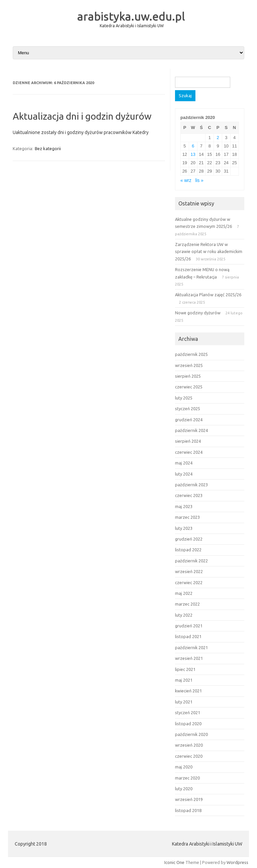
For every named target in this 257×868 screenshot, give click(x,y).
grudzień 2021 (189, 626)
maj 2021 (184, 680)
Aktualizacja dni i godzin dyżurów (82, 116)
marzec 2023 (187, 517)
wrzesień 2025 (189, 365)
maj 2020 (184, 767)
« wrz (186, 180)
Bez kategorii (48, 148)
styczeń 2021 (188, 712)
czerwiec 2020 (189, 756)
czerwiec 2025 (189, 387)
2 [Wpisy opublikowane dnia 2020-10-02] (218, 138)
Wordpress (237, 862)
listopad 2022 (188, 550)
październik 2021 (191, 647)
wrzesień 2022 (189, 571)
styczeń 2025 (188, 409)
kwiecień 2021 (188, 691)
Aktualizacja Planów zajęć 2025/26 (208, 295)
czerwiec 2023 (189, 495)
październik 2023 (191, 485)
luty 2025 (184, 398)
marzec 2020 (187, 778)
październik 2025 (191, 354)
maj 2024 (184, 463)
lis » (199, 180)
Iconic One (174, 862)
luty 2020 (184, 789)
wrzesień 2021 (189, 658)
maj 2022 (184, 593)
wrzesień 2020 (189, 745)
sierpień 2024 (188, 441)
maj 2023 (184, 506)
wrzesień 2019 (189, 799)
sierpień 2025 (188, 376)
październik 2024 (191, 430)
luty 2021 (184, 702)
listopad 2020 (188, 724)
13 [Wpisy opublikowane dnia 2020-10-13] (193, 154)
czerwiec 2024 (189, 452)
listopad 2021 (188, 636)
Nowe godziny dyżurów (198, 313)
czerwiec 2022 (189, 582)
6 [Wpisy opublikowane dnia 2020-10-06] (193, 146)
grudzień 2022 (189, 539)
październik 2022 (191, 561)
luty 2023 (184, 528)
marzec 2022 (187, 604)
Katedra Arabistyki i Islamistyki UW (132, 26)
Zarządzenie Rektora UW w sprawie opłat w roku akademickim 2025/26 (209, 252)
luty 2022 (184, 615)
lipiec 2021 (185, 669)
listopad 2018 (188, 810)
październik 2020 (191, 734)
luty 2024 (184, 474)
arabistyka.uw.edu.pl (131, 16)
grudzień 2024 (189, 420)
